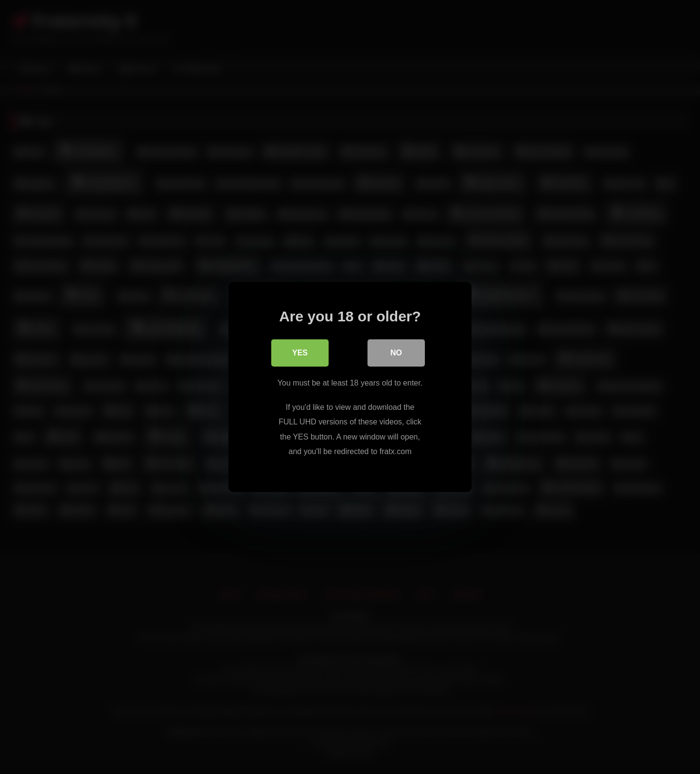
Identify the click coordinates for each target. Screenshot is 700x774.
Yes (300, 353)
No (396, 353)
